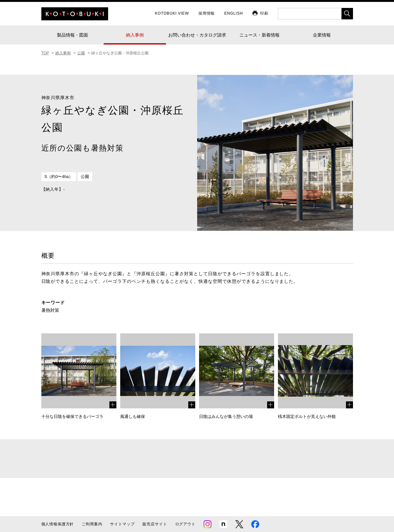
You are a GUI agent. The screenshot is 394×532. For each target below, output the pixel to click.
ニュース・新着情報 (259, 35)
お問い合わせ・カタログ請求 (197, 35)
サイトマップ (122, 524)
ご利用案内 (92, 524)
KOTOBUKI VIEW (172, 13)
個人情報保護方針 (58, 524)
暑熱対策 (50, 310)
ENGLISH (234, 13)
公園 (85, 177)
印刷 (264, 13)
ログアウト (185, 524)
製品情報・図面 (73, 35)
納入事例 (135, 35)
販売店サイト (155, 524)
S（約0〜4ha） (59, 177)
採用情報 (207, 13)
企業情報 (322, 35)
